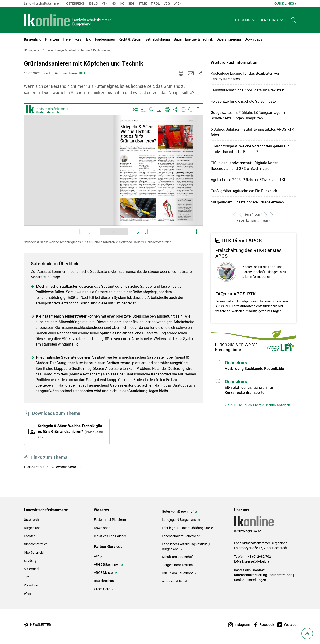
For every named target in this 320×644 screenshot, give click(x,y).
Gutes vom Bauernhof (178, 511)
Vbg (167, 3)
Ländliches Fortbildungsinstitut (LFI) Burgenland (188, 547)
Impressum (242, 570)
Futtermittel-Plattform (110, 520)
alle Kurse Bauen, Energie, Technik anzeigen (259, 405)
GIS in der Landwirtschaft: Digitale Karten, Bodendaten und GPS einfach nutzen (245, 166)
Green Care (102, 589)
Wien (178, 3)
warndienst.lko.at (175, 581)
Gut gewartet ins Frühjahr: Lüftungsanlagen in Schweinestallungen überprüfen (249, 115)
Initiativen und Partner (110, 536)
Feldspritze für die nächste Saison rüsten (244, 101)
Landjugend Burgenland (179, 520)
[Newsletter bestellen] (37, 625)
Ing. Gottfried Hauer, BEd (67, 73)
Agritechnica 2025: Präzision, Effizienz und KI (248, 180)
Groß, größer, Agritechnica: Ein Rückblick (244, 191)
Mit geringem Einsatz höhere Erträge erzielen (247, 202)
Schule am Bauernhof (177, 557)
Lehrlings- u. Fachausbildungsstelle (187, 528)
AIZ (96, 556)
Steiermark (32, 569)
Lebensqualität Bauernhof (181, 536)
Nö (114, 3)
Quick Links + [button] (285, 3)
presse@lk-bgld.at (257, 561)
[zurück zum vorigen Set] (241, 215)
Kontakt (259, 570)
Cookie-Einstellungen (250, 580)
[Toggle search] (294, 20)
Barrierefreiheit (281, 575)
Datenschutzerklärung (251, 575)
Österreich (76, 3)
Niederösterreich (36, 544)
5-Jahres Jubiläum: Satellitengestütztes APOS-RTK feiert (252, 132)
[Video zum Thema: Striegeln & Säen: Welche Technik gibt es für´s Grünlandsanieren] (113, 170)
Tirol (155, 3)
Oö (122, 3)
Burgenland (32, 528)
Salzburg (30, 561)
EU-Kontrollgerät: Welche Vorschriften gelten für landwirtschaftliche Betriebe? (250, 149)
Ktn (105, 3)
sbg (131, 3)
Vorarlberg (32, 585)
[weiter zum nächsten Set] (266, 215)
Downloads (102, 528)
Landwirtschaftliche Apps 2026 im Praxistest (248, 90)
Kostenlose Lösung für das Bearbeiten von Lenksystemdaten (245, 76)
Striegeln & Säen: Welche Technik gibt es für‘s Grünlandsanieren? (70, 431)
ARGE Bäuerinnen (107, 564)
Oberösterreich (35, 553)
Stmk (143, 3)
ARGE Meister (104, 573)
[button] (245, 20)
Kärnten (30, 536)
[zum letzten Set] (273, 215)
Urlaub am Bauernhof (177, 573)
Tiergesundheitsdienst (178, 565)
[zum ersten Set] (234, 215)
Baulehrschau (104, 581)
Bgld (93, 3)
